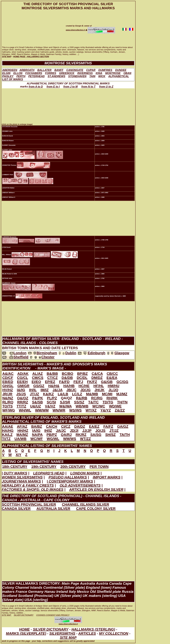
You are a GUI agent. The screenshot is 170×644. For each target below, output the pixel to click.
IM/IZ (45, 390)
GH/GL (8, 386)
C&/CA (97, 374)
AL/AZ (37, 374)
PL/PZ (52, 398)
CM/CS (38, 378)
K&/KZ (48, 394)
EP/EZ (50, 382)
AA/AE (8, 426)
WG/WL (53, 439)
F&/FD (64, 382)
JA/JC (61, 431)
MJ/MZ (122, 394)
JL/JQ (113, 390)
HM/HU (114, 386)
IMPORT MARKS (107, 477)
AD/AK (23, 374)
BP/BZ (82, 374)
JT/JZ (34, 394)
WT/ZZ (85, 439)
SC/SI (51, 402)
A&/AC (8, 374)
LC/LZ (77, 394)
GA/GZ (123, 426)
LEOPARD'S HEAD (49, 473)
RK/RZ (81, 435)
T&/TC (93, 402)
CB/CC (112, 374)
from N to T (88, 87)
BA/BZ (37, 426)
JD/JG (85, 390)
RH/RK (112, 398)
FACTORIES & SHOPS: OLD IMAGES (33, 489)
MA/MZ (22, 435)
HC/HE (84, 386)
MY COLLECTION (114, 633)
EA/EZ (94, 426)
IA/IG (36, 431)
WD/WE (115, 406)
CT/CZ (53, 378)
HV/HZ (8, 390)
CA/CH (52, 426)
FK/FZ (92, 382)
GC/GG (122, 382)
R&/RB (82, 398)
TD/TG (108, 402)
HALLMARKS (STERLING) (93, 629)
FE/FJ (78, 382)
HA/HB (69, 386)
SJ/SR (65, 402)
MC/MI (107, 394)
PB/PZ (52, 435)
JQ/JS (100, 431)
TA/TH (125, 435)
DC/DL (82, 378)
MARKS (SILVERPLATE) (26, 633)
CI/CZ (66, 426)
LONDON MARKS (85, 473)
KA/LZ (7, 435)
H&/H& (54, 386)
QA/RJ (66, 435)
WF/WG (9, 410)
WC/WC (99, 406)
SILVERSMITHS (62, 633)
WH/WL (25, 410)
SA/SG (96, 435)
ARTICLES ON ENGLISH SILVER (96, 489)
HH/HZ (23, 431)
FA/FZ (108, 426)
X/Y (19, 455)
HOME (24, 629)
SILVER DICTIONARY (51, 629)
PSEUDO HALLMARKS (68, 477)
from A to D (36, 87)
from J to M (70, 87)
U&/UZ (36, 406)
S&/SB (37, 402)
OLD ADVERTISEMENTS (80, 485)
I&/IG (21, 390)
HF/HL (99, 386)
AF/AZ (22, 426)
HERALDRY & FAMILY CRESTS (28, 485)
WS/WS (75, 410)
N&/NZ (8, 398)
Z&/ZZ (120, 410)
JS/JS (21, 394)
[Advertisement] (31, 30)
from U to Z (106, 87)
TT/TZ (21, 406)
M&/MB (92, 394)
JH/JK (100, 390)
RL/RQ (8, 402)
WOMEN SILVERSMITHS (22, 477)
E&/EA (112, 378)
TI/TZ (6, 439)
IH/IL (33, 390)
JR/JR (7, 394)
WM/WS (70, 439)
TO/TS (8, 406)
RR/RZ (23, 402)
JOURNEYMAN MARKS (21, 481)
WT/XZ (91, 410)
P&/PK (38, 398)
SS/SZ (79, 402)
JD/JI (74, 431)
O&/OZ (23, 398)
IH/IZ (48, 431)
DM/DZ (97, 378)
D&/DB (67, 378)
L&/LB (63, 394)
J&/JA (58, 390)
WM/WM (42, 410)
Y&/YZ (106, 410)
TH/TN (122, 402)
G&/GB (107, 382)
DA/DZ (80, 426)
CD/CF (8, 378)
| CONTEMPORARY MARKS (70, 481)
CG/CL (22, 378)
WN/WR (59, 410)
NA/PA (37, 435)
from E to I (53, 87)
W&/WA (65, 406)
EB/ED (8, 382)
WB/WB (82, 406)
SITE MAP (68, 638)
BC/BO (67, 374)
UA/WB (20, 439)
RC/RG (97, 398)
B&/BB (52, 374)
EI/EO (36, 382)
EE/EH (22, 382)
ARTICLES (87, 633)
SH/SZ (110, 435)
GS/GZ (39, 386)
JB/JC (71, 390)
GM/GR (23, 386)
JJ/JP (87, 431)
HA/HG (8, 431)
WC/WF (37, 439)
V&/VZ (50, 406)
